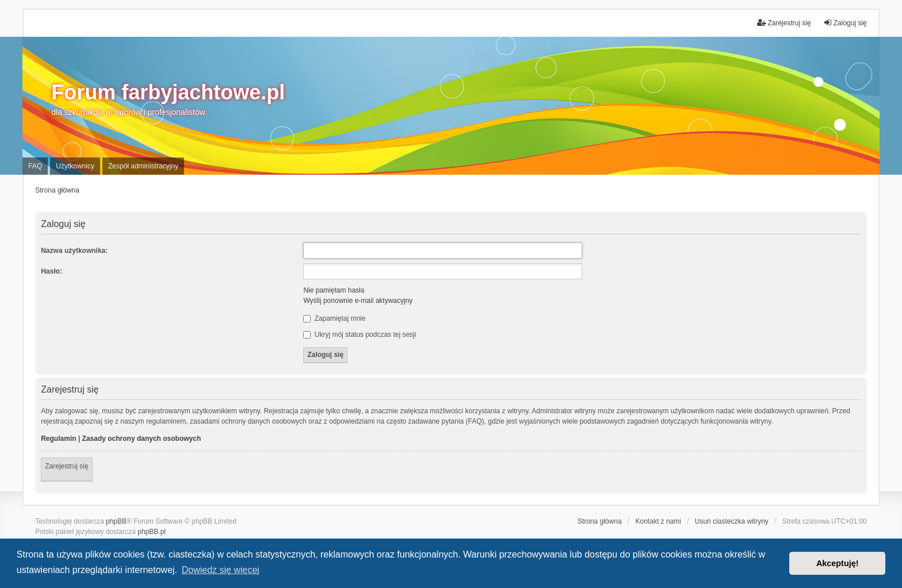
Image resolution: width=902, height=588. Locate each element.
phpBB (116, 521)
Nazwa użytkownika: (74, 251)
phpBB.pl (152, 532)
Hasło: (51, 271)
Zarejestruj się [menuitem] (784, 23)
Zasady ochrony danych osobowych (142, 439)
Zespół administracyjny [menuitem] (143, 166)
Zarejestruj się (66, 466)
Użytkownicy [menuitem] (75, 166)
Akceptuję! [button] (838, 563)
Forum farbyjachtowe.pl (168, 92)
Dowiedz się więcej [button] (221, 570)
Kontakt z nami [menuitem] (658, 521)
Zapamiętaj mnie (334, 318)
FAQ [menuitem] (35, 166)
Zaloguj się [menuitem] (845, 23)
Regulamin (58, 439)
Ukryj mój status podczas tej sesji (360, 335)
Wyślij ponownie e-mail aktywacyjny (358, 301)
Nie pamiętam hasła (334, 290)
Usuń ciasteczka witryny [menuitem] (732, 521)
